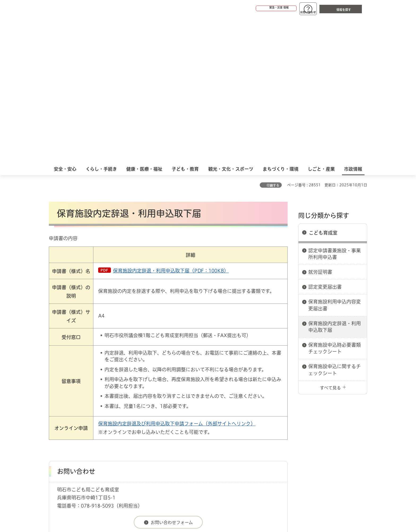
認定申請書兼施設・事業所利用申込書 (335, 106)
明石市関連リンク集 (100, 406)
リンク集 (293, 425)
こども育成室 (323, 85)
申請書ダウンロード (138, 406)
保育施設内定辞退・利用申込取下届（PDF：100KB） (171, 123)
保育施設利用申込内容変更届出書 (335, 157)
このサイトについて (93, 425)
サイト (331, 425)
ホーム (54, 406)
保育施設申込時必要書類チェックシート (335, 200)
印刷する (273, 37)
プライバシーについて (241, 425)
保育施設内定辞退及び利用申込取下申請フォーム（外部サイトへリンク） (177, 276)
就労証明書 (320, 124)
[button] (256, 8)
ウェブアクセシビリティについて (166, 425)
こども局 (167, 406)
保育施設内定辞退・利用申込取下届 (335, 179)
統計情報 (224, 505)
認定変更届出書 (325, 139)
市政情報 (72, 406)
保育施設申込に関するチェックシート (335, 222)
